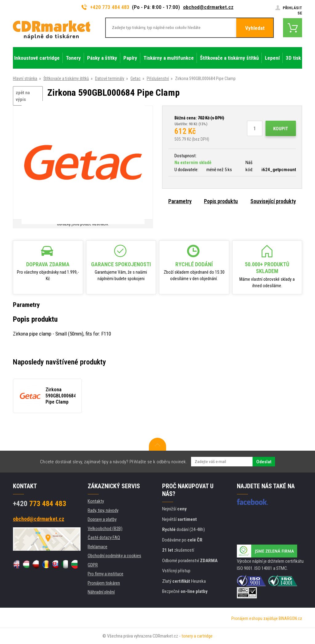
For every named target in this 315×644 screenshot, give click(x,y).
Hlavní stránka (25, 78)
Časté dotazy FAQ (104, 537)
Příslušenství (158, 78)
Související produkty (273, 201)
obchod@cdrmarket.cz (208, 7)
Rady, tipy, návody (103, 510)
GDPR (93, 565)
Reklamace (98, 547)
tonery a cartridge (197, 636)
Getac (136, 78)
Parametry (180, 201)
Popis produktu (221, 201)
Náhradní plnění (101, 592)
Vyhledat (255, 28)
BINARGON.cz (290, 618)
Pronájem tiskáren (104, 583)
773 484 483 (40, 504)
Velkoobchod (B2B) (105, 529)
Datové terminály (110, 78)
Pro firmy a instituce (106, 574)
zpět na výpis (23, 96)
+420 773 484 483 (106, 7)
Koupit (281, 129)
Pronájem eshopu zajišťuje (255, 618)
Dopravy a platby (102, 519)
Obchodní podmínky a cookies (114, 556)
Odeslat (264, 462)
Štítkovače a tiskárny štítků (66, 78)
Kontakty (96, 501)
